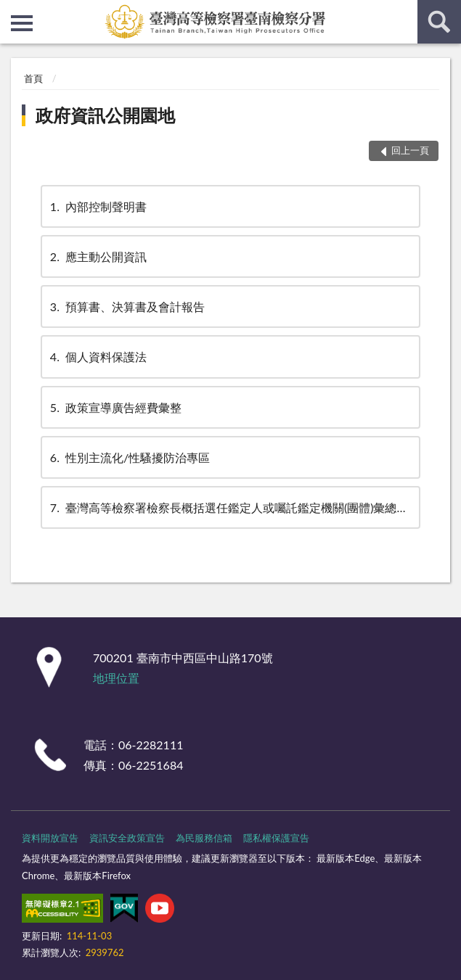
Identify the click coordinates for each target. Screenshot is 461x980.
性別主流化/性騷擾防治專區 (129, 457)
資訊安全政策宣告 (127, 838)
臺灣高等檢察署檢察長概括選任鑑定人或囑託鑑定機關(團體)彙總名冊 (234, 507)
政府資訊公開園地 (105, 115)
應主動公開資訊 (97, 256)
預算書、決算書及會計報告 (126, 306)
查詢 (439, 22)
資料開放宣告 (50, 838)
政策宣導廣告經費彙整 (115, 407)
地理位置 (116, 678)
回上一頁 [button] (410, 150)
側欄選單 (22, 23)
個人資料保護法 (97, 357)
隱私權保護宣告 (276, 838)
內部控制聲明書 (97, 206)
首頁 (33, 78)
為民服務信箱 (204, 838)
